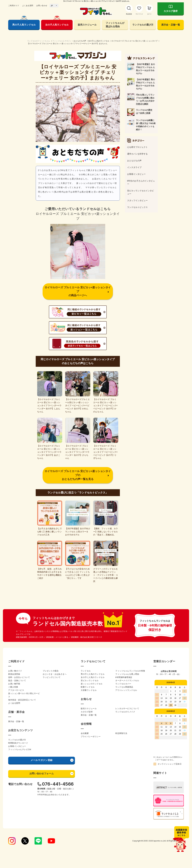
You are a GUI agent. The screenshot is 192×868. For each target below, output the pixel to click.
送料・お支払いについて (19, 677)
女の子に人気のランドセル (99, 41)
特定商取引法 (121, 733)
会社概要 (85, 733)
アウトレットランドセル (126, 690)
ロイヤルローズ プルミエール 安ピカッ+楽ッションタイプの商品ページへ (78, 291)
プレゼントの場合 (51, 671)
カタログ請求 (171, 11)
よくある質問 (28, 6)
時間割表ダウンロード (18, 743)
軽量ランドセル (88, 687)
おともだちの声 (80, 41)
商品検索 (129, 14)
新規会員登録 (14, 674)
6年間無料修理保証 (124, 677)
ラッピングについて (52, 677)
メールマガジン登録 (42, 760)
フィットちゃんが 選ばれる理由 (115, 25)
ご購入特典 (13, 687)
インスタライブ (134, 167)
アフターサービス (16, 690)
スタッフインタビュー (137, 200)
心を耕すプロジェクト (137, 147)
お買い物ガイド (15, 671)
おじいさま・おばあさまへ (55, 674)
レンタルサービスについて (127, 709)
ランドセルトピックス (137, 207)
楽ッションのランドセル (92, 684)
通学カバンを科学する (137, 154)
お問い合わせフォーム (42, 773)
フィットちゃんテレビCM (20, 749)
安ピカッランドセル (90, 681)
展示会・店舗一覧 (171, 25)
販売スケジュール (87, 25)
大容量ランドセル (89, 690)
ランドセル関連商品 (124, 687)
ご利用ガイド (14, 6)
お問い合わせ (42, 6)
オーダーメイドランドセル (127, 681)
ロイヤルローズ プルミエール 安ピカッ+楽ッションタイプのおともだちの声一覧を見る (78, 475)
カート (149, 14)
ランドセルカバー (123, 684)
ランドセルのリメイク (125, 712)
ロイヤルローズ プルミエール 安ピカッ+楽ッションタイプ (134, 41)
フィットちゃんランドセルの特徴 (130, 671)
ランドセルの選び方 (143, 25)
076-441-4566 (58, 784)
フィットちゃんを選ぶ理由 (127, 674)
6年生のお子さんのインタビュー (141, 182)
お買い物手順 (14, 684)
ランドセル (86, 671)
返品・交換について (17, 681)
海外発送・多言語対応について (22, 700)
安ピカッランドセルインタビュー (140, 192)
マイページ (139, 14)
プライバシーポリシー (91, 737)
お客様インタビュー (136, 174)
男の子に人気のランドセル (93, 674)
